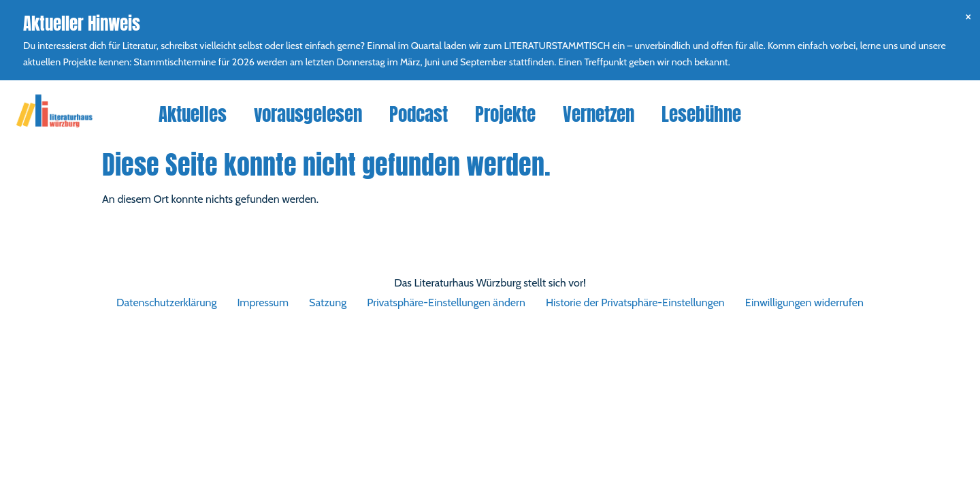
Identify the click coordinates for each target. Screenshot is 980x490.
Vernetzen (599, 114)
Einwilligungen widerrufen (804, 303)
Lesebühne (701, 114)
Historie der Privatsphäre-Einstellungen (635, 303)
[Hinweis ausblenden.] (968, 16)
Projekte (505, 114)
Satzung (328, 303)
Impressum (263, 303)
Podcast (419, 114)
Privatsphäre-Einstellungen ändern (446, 303)
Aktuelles (193, 114)
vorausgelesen (308, 114)
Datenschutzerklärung (166, 303)
